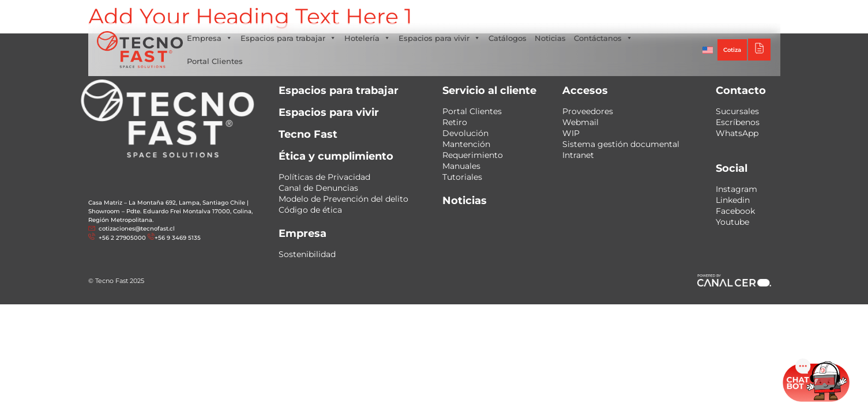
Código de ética (310, 210)
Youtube (732, 222)
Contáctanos (603, 38)
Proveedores (588, 111)
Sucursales (737, 111)
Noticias (550, 38)
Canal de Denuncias (318, 188)
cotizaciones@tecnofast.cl (137, 229)
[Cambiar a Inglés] (708, 50)
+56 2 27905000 (121, 238)
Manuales (461, 166)
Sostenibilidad (307, 254)
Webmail (580, 122)
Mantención (466, 144)
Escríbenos (738, 122)
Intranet (578, 155)
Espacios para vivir (439, 38)
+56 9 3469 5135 (178, 238)
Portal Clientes (215, 61)
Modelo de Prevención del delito (343, 199)
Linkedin (733, 200)
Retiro (455, 122)
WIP (571, 133)
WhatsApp (737, 133)
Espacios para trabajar (288, 38)
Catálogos (508, 38)
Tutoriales (462, 177)
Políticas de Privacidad (324, 177)
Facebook (735, 211)
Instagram (737, 189)
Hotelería (367, 38)
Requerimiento (473, 155)
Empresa (210, 38)
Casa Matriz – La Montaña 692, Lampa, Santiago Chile (167, 203)
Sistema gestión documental (621, 144)
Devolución (465, 133)
